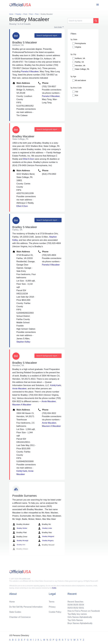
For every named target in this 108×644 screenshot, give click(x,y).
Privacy (52, 607)
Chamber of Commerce (20, 617)
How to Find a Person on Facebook (84, 611)
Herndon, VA (80, 66)
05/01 (81, 608)
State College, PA (82, 69)
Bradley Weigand (46, 537)
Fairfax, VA (79, 62)
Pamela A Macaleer (30, 71)
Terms (52, 602)
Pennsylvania (80, 43)
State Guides (15, 612)
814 (77, 95)
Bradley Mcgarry (46, 541)
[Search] (80, 21)
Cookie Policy (55, 612)
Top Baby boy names (77, 614)
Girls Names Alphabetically (80, 617)
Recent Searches (75, 602)
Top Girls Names (75, 620)
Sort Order (58, 27)
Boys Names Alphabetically (80, 623)
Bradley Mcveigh (20, 541)
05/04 (81, 605)
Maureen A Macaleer (22, 405)
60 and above (81, 80)
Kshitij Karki (56, 385)
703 (77, 92)
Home (12, 602)
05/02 (76, 608)
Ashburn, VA (80, 58)
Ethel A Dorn (29, 159)
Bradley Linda (45, 528)
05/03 (70, 608)
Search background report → (48, 35)
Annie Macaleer (19, 389)
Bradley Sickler (20, 528)
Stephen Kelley (23, 342)
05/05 (76, 605)
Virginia (78, 47)
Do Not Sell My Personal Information (26, 607)
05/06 (70, 605)
